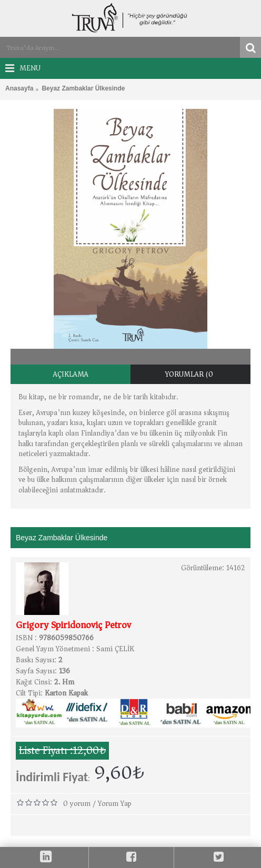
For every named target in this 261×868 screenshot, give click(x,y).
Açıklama (71, 374)
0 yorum (77, 804)
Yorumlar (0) (191, 374)
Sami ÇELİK (115, 649)
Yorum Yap (115, 804)
